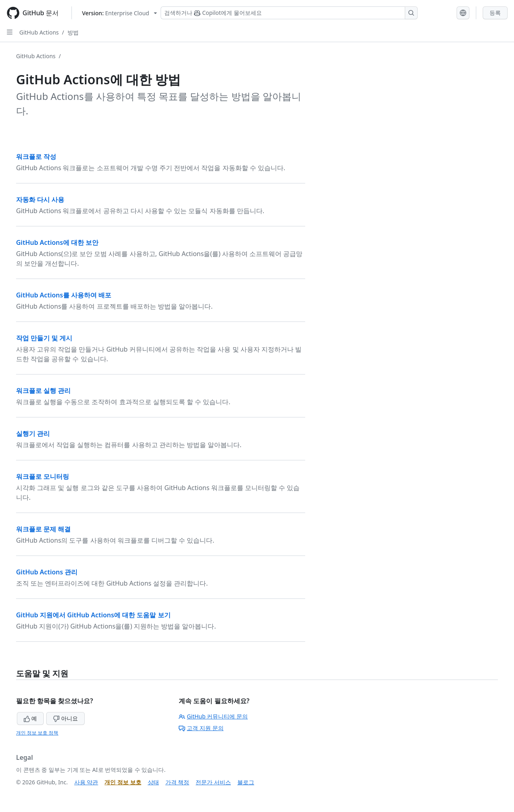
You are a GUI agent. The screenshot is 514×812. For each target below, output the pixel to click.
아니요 (65, 718)
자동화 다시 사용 (40, 199)
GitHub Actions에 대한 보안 (57, 242)
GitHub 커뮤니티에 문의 (213, 716)
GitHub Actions (39, 32)
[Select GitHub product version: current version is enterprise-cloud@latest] (119, 13)
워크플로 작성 (36, 157)
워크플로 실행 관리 (43, 391)
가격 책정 (177, 782)
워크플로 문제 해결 (43, 529)
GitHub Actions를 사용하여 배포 (64, 295)
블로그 (246, 782)
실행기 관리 (33, 433)
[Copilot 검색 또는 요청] (289, 13)
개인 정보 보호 (123, 782)
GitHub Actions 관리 (47, 572)
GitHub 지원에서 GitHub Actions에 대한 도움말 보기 (93, 615)
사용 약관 (86, 782)
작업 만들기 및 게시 (44, 338)
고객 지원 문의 (201, 728)
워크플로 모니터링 (43, 476)
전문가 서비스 (213, 782)
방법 (73, 32)
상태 (153, 782)
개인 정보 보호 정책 (37, 733)
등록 (495, 13)
